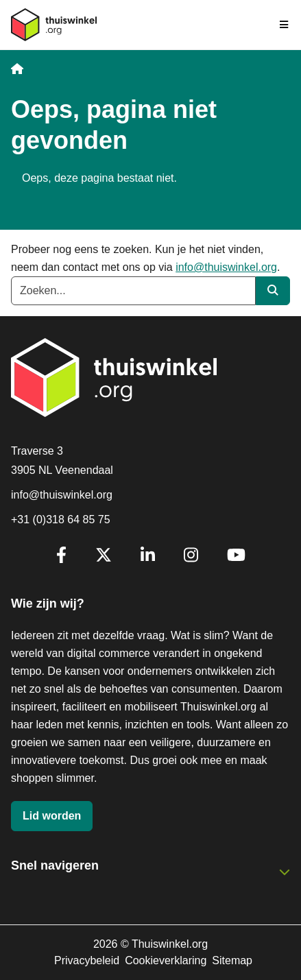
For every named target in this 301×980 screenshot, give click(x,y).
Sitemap (232, 960)
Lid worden (52, 816)
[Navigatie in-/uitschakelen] (285, 25)
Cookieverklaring (166, 960)
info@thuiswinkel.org (226, 267)
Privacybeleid (87, 960)
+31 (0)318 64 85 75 (61, 519)
